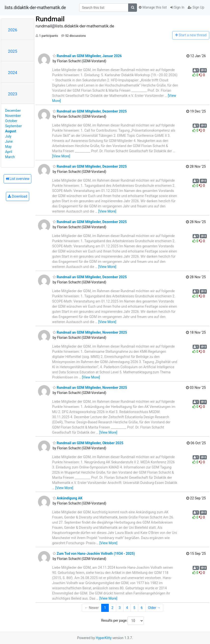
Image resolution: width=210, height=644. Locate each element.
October (11, 121)
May (8, 147)
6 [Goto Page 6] (142, 608)
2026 (13, 30)
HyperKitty (104, 638)
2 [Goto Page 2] (112, 608)
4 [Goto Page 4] (127, 608)
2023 (13, 94)
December (13, 111)
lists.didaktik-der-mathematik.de (35, 8)
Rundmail (50, 19)
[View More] (61, 156)
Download (18, 196)
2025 (13, 51)
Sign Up (196, 7)
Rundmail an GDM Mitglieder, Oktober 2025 (88, 443)
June (9, 141)
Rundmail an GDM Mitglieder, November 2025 (90, 332)
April (9, 152)
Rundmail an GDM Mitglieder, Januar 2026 (87, 56)
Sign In (177, 7)
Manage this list (153, 7)
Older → (154, 608)
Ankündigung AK (68, 498)
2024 (13, 73)
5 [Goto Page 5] (134, 608)
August (11, 131)
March (10, 157)
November (13, 116)
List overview (18, 179)
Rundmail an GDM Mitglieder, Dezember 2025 (90, 111)
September (13, 126)
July (8, 136)
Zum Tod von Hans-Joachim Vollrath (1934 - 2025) (94, 554)
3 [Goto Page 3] (120, 608)
